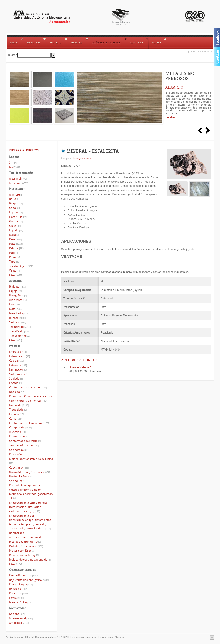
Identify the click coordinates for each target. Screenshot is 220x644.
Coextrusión (19, 468)
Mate (16, 309)
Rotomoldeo (19, 436)
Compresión (20, 428)
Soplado (17, 379)
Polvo (15, 257)
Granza (16, 221)
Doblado (17, 392)
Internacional (21, 618)
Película (17, 248)
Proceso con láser (22, 551)
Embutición (18, 352)
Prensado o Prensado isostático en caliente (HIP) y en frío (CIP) (31, 399)
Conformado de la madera (28, 387)
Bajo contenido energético (29, 580)
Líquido (16, 230)
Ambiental (19, 623)
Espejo (16, 291)
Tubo (15, 262)
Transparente (20, 336)
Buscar (12, 55)
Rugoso (17, 318)
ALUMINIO (174, 87)
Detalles (170, 117)
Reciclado (19, 589)
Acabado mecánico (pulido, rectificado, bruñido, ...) (26, 540)
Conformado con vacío (25, 441)
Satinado (18, 322)
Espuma (16, 212)
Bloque (16, 203)
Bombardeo (18, 533)
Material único (20, 602)
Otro (16, 275)
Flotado (15, 383)
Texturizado (20, 327)
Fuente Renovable (24, 576)
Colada (16, 361)
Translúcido (19, 331)
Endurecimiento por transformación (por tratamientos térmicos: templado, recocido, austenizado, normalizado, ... (30, 522)
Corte (16, 419)
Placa (16, 244)
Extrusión (18, 365)
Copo (15, 208)
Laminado (19, 405)
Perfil (14, 253)
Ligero (16, 598)
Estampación (19, 356)
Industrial (19, 183)
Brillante (18, 287)
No (14, 167)
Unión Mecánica (21, 477)
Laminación (19, 370)
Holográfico (18, 295)
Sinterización (19, 374)
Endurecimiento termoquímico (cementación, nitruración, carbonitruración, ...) (28, 507)
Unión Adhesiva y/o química (29, 472)
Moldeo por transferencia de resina (31, 461)
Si (14, 163)
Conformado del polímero (29, 423)
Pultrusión (17, 454)
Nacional (18, 614)
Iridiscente (18, 300)
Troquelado (18, 410)
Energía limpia (21, 584)
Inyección (17, 432)
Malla (14, 235)
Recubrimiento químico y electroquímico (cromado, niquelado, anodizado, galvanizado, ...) (31, 492)
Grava (15, 226)
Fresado (16, 414)
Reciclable (19, 593)
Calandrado (19, 450)
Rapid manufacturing (24, 555)
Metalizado (19, 313)
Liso (15, 304)
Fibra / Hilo (19, 217)
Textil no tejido (21, 266)
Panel (15, 239)
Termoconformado (24, 445)
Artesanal (18, 179)
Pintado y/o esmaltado (26, 546)
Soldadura (17, 481)
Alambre (16, 195)
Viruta (14, 271)
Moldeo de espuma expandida (30, 560)
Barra (14, 199)
